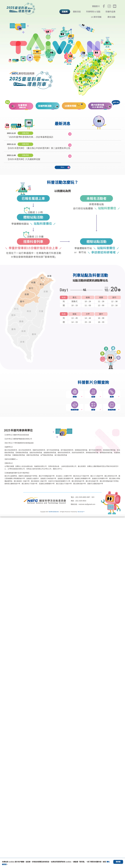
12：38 (114, 301)
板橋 (88, 297)
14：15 (75, 322)
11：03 (88, 305)
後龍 (75, 314)
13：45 (75, 318)
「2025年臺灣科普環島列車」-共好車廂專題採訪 (30, 135)
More (62, 167)
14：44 (88, 318)
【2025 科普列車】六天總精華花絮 (23, 157)
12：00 (101, 305)
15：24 (88, 322)
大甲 (88, 314)
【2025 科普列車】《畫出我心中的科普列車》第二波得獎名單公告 (38, 146)
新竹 (114, 297)
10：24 (88, 301)
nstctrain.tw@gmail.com (88, 856)
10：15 (75, 305)
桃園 (101, 297)
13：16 (114, 305)
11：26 (101, 301)
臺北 (75, 297)
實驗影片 (96, 6)
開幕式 (75, 301)
